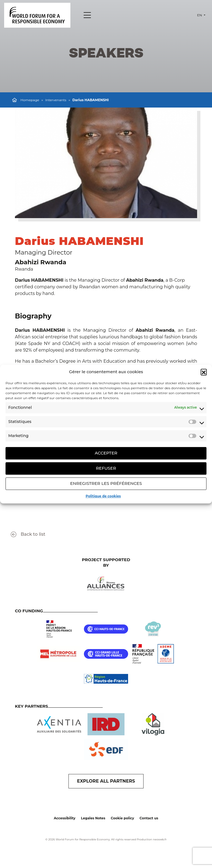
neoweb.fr (160, 839)
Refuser (106, 468)
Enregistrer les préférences (106, 483)
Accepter (106, 453)
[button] (204, 372)
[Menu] (87, 15)
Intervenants (56, 100)
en (200, 15)
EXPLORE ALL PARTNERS (106, 781)
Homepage (30, 100)
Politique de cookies (103, 496)
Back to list (28, 534)
